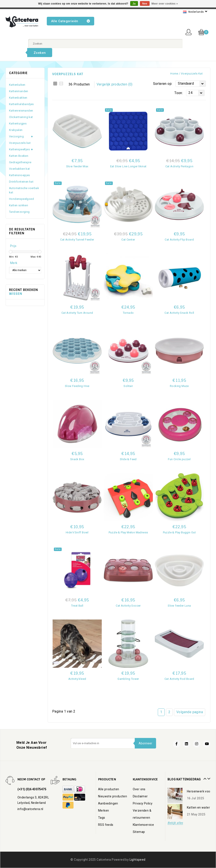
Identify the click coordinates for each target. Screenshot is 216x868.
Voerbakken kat (20, 169)
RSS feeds (106, 825)
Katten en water (198, 807)
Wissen (16, 294)
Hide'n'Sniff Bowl (77, 532)
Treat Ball (77, 606)
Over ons (139, 789)
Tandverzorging (19, 212)
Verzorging (16, 136)
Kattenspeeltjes (19, 149)
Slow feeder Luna (179, 606)
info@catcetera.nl (30, 809)
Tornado (128, 313)
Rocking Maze (179, 386)
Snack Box (77, 459)
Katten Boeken (19, 156)
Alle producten (109, 789)
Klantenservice (143, 825)
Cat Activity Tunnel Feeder (77, 240)
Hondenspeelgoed (21, 199)
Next (208, 777)
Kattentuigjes (18, 123)
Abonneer (145, 743)
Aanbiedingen (108, 803)
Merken (103, 811)
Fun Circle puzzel (179, 459)
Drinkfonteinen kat (21, 182)
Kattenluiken (17, 85)
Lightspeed (138, 860)
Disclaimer (140, 796)
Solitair (128, 386)
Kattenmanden (19, 91)
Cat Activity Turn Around (77, 313)
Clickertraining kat (21, 117)
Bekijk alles (175, 823)
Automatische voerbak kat (24, 190)
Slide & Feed (128, 459)
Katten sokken (19, 205)
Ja (134, 4)
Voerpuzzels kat (192, 74)
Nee (145, 4)
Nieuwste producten (113, 796)
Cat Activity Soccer (128, 606)
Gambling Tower (128, 679)
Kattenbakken (18, 98)
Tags (102, 818)
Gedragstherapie (20, 162)
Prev (204, 777)
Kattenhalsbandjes (21, 104)
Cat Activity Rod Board (179, 679)
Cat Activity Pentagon (179, 166)
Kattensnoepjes (20, 175)
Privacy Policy (143, 803)
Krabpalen (16, 130)
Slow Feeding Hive (77, 386)
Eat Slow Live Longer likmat (128, 166)
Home (174, 74)
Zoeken (40, 53)
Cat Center (128, 240)
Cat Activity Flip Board (179, 240)
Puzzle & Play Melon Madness (128, 532)
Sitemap (139, 832)
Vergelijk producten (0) (115, 84)
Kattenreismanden (21, 111)
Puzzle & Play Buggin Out (179, 532)
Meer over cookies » (165, 4)
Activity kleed (77, 679)
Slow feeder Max (77, 166)
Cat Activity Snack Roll (179, 313)
